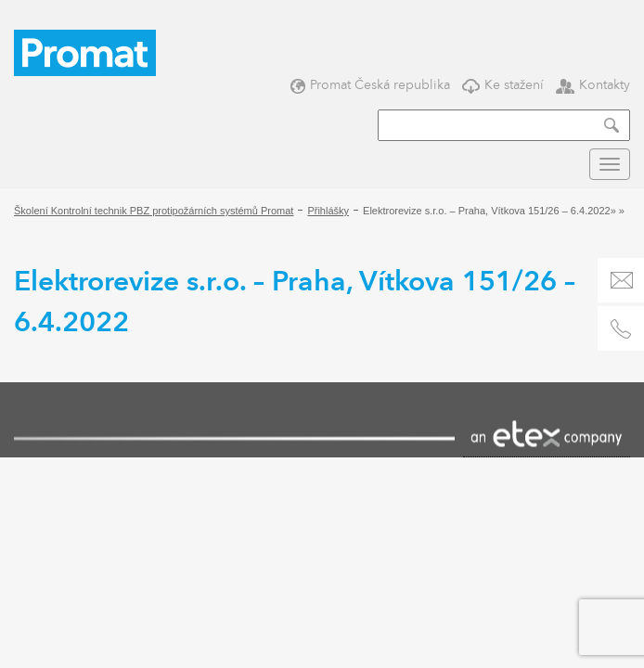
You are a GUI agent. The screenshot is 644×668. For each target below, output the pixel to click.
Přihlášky (328, 211)
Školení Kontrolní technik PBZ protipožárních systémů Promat (154, 211)
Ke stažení (503, 85)
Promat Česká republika (370, 85)
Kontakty (593, 85)
